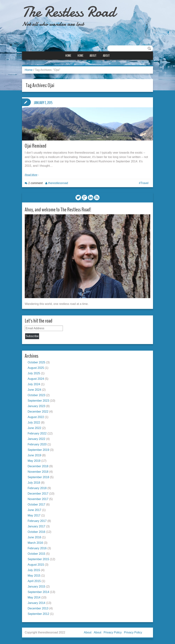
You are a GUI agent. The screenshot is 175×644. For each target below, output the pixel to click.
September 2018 (38, 477)
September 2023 (38, 401)
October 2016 (36, 532)
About (93, 56)
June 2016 (34, 537)
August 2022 (36, 417)
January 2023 (36, 406)
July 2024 (34, 384)
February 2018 (37, 488)
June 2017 (34, 510)
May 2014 (34, 597)
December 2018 (38, 466)
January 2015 (36, 587)
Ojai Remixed (36, 146)
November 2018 (38, 472)
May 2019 (34, 461)
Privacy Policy (113, 632)
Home (68, 56)
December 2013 (38, 608)
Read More (31, 175)
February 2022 (37, 433)
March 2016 (35, 543)
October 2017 (36, 505)
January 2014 (36, 603)
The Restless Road (69, 12)
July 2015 (34, 570)
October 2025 (36, 362)
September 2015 (38, 559)
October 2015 (36, 554)
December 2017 (38, 494)
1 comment (35, 183)
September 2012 (38, 614)
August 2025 (36, 368)
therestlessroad (58, 183)
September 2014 (38, 592)
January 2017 (36, 526)
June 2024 (34, 390)
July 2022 (34, 422)
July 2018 (34, 483)
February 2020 (37, 444)
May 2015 (34, 576)
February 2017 (37, 521)
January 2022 (36, 439)
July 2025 (34, 373)
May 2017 (34, 515)
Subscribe (32, 336)
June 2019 (34, 455)
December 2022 (38, 412)
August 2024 (36, 379)
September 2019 (38, 450)
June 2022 (34, 428)
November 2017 (38, 499)
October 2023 (36, 395)
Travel (144, 183)
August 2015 (36, 565)
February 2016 (37, 548)
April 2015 (34, 581)
